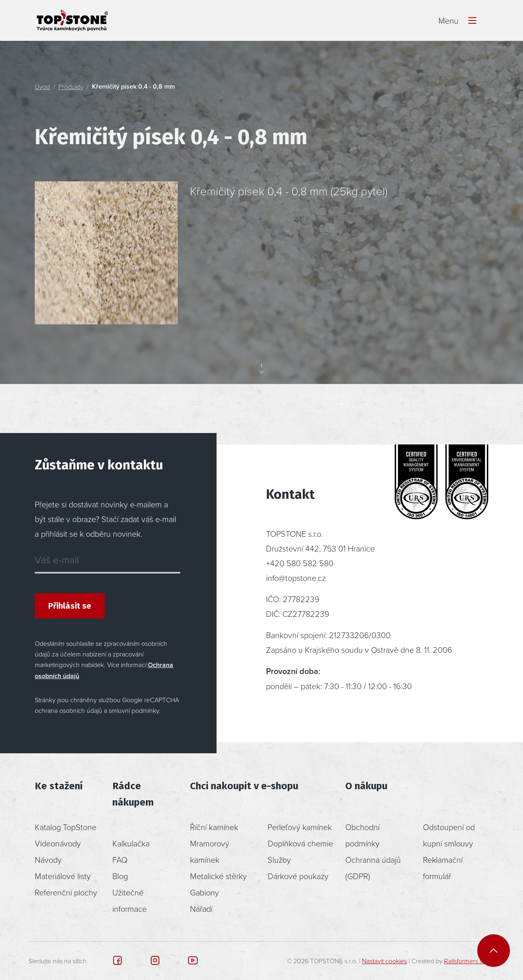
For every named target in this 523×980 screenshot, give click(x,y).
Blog (120, 876)
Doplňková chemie (300, 843)
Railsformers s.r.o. (468, 961)
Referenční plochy (66, 892)
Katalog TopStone (66, 827)
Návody (48, 859)
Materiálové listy (63, 876)
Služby (279, 859)
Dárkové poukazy (298, 876)
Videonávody (58, 843)
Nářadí (201, 909)
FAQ (120, 859)
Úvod (42, 87)
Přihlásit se (70, 606)
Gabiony (205, 892)
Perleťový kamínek (300, 827)
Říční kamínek (214, 827)
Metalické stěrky (218, 876)
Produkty (71, 87)
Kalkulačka (131, 843)
